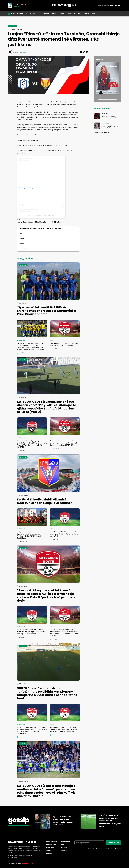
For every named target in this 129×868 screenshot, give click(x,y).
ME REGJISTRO (113, 843)
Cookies (118, 849)
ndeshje (54, 222)
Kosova (61, 14)
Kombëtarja (34, 14)
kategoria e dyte (23, 222)
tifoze (59, 222)
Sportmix (95, 14)
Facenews (45, 14)
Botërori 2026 (22, 14)
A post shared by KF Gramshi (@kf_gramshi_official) (41, 215)
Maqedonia (71, 14)
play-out (47, 222)
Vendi (54, 14)
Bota (80, 14)
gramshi (33, 222)
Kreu (13, 14)
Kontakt (91, 849)
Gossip (87, 14)
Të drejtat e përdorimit (104, 849)
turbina (40, 222)
